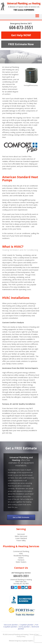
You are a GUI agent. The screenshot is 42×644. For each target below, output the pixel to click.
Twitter (16, 587)
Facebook (12, 587)
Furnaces (21, 560)
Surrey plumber (24, 627)
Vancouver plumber (11, 625)
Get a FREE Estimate (21, 517)
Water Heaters (21, 562)
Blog (26, 587)
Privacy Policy (21, 636)
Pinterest (30, 587)
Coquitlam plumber (26, 625)
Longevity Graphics (27, 641)
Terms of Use (34, 634)
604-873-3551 (21, 27)
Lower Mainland (21, 538)
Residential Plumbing (21, 556)
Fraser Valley (21, 540)
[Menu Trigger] (37, 16)
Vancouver (21, 534)
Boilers (21, 558)
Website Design (14, 641)
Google (19, 587)
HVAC (21, 553)
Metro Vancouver (21, 536)
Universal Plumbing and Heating (18, 634)
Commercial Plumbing (21, 551)
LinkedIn (23, 587)
